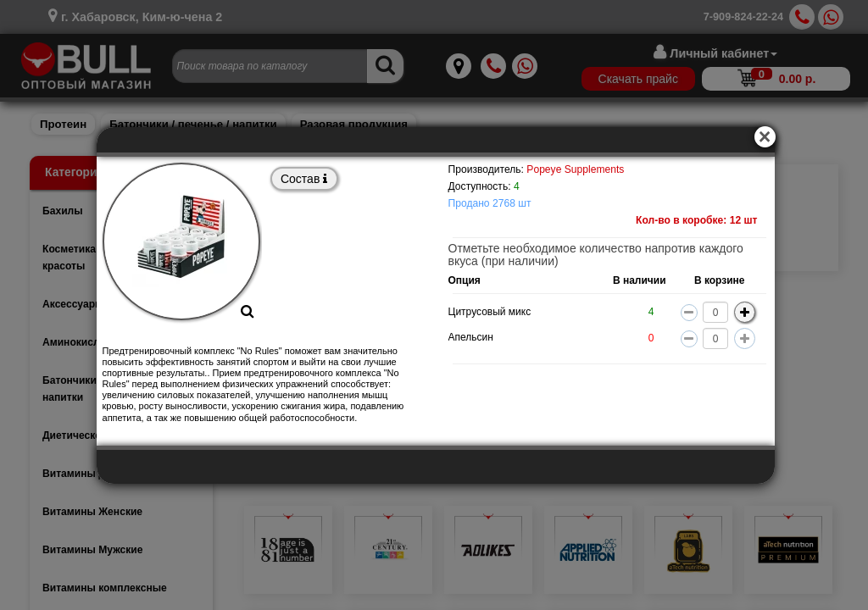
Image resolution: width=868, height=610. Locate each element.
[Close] (770, 132)
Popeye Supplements (575, 169)
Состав (304, 179)
